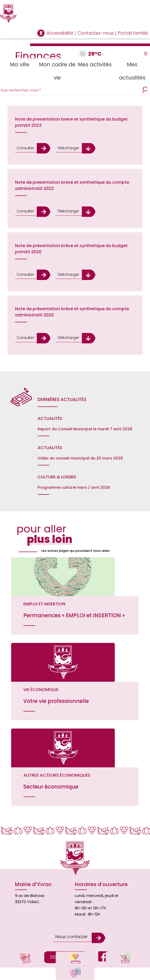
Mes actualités (131, 70)
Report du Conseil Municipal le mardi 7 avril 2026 (85, 427)
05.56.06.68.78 (66, 946)
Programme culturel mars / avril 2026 (74, 485)
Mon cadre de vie (56, 70)
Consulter (25, 148)
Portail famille (133, 33)
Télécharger (66, 148)
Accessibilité (60, 33)
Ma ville (19, 64)
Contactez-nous (96, 33)
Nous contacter (71, 927)
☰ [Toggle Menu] (146, 54)
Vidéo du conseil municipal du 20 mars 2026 (80, 456)
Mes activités (94, 64)
